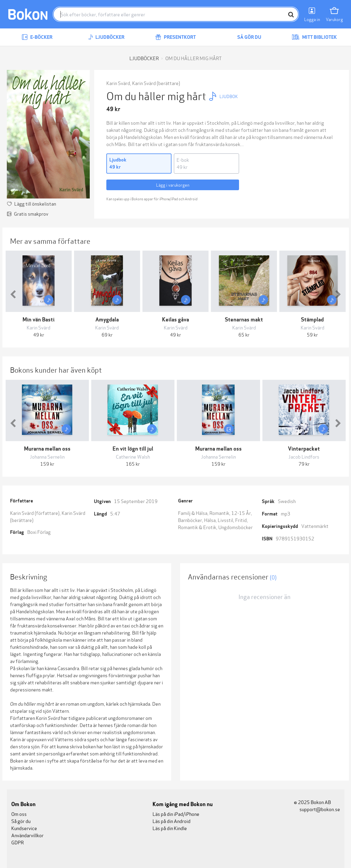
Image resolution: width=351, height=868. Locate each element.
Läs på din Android (172, 821)
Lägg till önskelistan (35, 203)
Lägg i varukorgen (173, 185)
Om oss (19, 814)
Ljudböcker (106, 37)
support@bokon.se (317, 809)
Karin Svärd (118, 83)
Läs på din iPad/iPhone (176, 814)
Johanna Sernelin (47, 456)
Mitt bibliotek (314, 37)
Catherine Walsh (133, 456)
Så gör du (245, 37)
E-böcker (37, 37)
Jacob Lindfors (304, 456)
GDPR (17, 842)
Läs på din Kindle (170, 828)
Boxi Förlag (39, 532)
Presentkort (176, 37)
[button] (13, 294)
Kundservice (24, 828)
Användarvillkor (27, 835)
